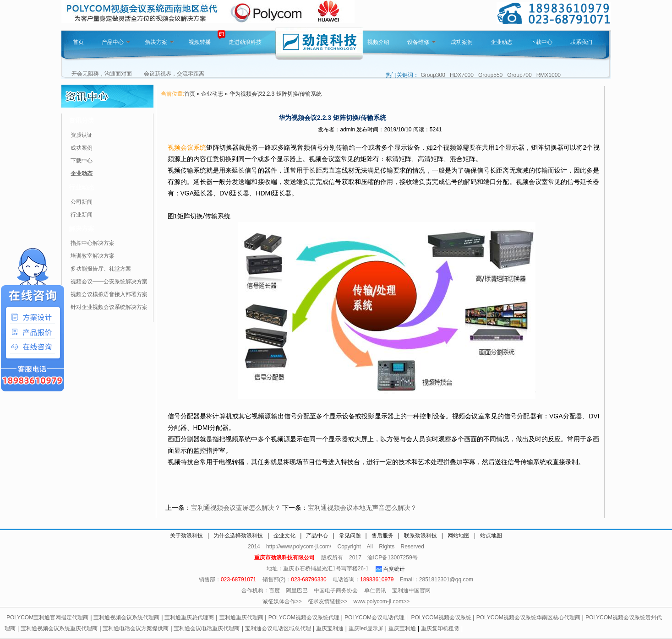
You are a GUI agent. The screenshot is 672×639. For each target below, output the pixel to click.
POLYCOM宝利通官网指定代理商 (47, 617)
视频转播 (200, 42)
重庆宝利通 (330, 628)
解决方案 (159, 42)
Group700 (519, 75)
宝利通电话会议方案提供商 (136, 628)
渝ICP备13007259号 (392, 558)
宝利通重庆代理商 (241, 617)
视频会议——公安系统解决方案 (109, 282)
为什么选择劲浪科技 (238, 536)
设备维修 (421, 42)
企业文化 (284, 536)
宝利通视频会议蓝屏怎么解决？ (236, 508)
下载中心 (541, 42)
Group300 (433, 75)
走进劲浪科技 (245, 42)
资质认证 (82, 135)
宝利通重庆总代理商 (189, 617)
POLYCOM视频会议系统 (441, 617)
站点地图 (491, 536)
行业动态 (82, 187)
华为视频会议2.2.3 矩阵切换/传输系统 (276, 94)
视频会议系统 (187, 147)
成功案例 (462, 42)
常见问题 (350, 536)
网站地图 (459, 536)
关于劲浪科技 (186, 536)
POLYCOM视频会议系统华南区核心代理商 (528, 617)
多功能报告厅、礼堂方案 (101, 269)
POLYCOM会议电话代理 (374, 617)
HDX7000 (462, 75)
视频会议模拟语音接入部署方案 (109, 294)
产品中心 (116, 42)
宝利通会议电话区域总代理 (278, 628)
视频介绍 (378, 42)
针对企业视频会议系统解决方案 (109, 307)
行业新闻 (82, 215)
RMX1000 (549, 75)
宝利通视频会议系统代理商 (126, 617)
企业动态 (502, 42)
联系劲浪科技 (421, 536)
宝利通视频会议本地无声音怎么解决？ (362, 508)
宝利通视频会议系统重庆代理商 (59, 628)
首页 (78, 42)
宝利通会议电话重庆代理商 (207, 628)
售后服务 (382, 536)
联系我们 (581, 42)
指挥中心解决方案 (93, 243)
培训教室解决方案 (93, 256)
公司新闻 (82, 202)
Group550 (490, 75)
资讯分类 (82, 120)
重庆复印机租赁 (440, 628)
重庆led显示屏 (366, 628)
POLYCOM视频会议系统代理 (304, 617)
